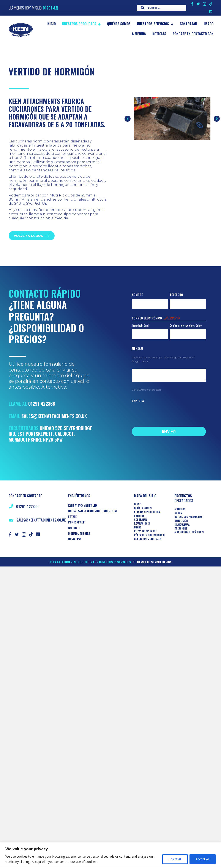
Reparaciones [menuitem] (142, 523)
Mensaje (138, 348)
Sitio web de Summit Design (152, 562)
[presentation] (165, 413)
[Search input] (160, 8)
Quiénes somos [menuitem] (143, 508)
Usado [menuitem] (138, 527)
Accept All (203, 859)
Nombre (137, 294)
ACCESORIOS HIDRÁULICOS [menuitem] (189, 532)
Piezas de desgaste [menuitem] (145, 531)
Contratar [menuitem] (140, 520)
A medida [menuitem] (139, 516)
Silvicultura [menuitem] (182, 525)
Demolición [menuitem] (181, 521)
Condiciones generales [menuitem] (148, 539)
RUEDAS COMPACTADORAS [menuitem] (188, 517)
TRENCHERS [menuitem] (181, 528)
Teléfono (176, 294)
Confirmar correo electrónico (186, 325)
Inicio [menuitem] (138, 504)
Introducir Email (140, 325)
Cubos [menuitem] (178, 513)
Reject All (175, 859)
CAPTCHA (138, 401)
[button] (128, 119)
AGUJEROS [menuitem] (180, 509)
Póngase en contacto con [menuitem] (149, 535)
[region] (110, 855)
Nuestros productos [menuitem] (147, 512)
